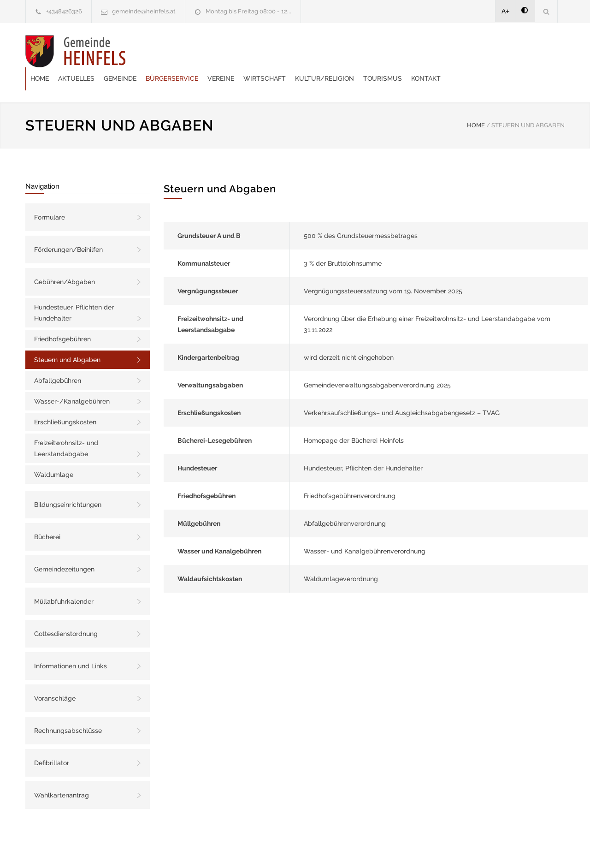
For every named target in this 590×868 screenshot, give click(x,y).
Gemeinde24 (218, 849)
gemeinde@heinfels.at (144, 11)
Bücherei (47, 514)
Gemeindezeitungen (64, 546)
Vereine (331, 51)
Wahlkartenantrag (62, 772)
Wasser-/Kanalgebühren (72, 378)
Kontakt (537, 51)
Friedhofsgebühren (62, 316)
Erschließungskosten (65, 399)
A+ (506, 11)
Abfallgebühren (58, 357)
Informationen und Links (71, 643)
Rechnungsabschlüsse (68, 707)
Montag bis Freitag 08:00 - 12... (248, 11)
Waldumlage (54, 452)
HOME (476, 102)
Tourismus (493, 51)
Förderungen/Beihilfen (68, 226)
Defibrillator (52, 740)
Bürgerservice (283, 51)
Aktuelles (187, 51)
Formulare (50, 194)
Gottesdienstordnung (66, 611)
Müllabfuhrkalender (64, 578)
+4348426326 (64, 11)
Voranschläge (55, 675)
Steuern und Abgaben (67, 337)
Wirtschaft (375, 51)
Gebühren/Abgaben (65, 259)
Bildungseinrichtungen (68, 482)
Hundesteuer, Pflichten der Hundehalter (74, 290)
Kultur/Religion (435, 51)
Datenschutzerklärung (415, 849)
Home (150, 51)
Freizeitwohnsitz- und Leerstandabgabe (66, 425)
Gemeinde (231, 51)
